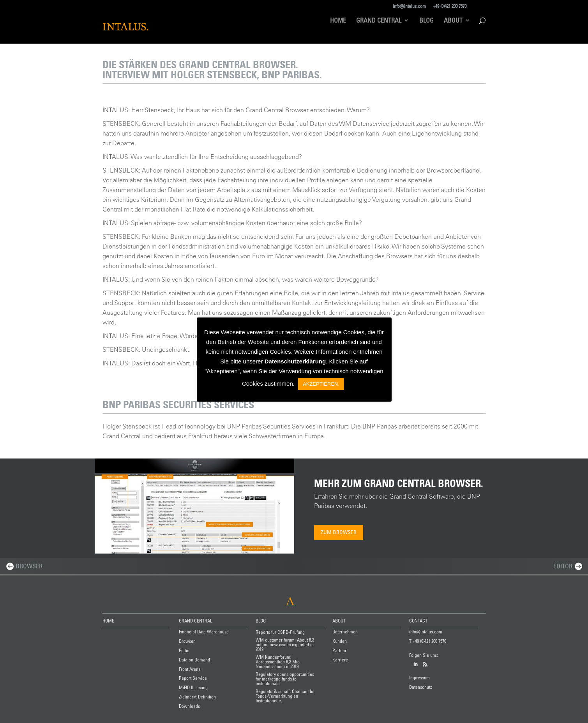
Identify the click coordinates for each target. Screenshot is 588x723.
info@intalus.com (409, 6)
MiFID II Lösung (193, 687)
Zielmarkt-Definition (197, 697)
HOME (108, 621)
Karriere (340, 660)
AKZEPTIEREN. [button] (321, 384)
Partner (339, 650)
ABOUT (339, 621)
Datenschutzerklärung (295, 361)
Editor (563, 566)
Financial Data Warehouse (204, 631)
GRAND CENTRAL (195, 621)
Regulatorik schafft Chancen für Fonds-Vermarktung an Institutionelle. (285, 696)
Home (338, 21)
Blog (426, 21)
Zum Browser (339, 532)
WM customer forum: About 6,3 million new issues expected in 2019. (285, 644)
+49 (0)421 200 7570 (450, 6)
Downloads (189, 706)
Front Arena (190, 669)
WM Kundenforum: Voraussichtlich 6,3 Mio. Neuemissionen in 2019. (278, 661)
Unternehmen (345, 631)
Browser (29, 566)
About (453, 21)
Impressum (419, 677)
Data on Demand (194, 660)
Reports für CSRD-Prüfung (280, 632)
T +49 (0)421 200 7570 (428, 641)
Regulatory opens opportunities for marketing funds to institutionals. (285, 679)
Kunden (340, 641)
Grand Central (379, 21)
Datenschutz (421, 687)
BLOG (261, 621)
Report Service (193, 678)
